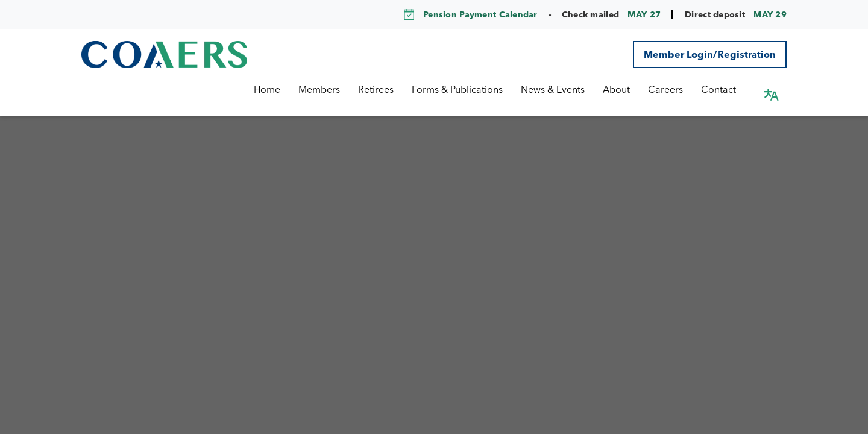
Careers (677, 89)
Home (278, 89)
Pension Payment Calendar (480, 14)
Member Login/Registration (710, 54)
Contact (730, 89)
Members (331, 89)
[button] (772, 89)
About (628, 89)
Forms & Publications (469, 89)
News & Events (564, 89)
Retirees (387, 89)
